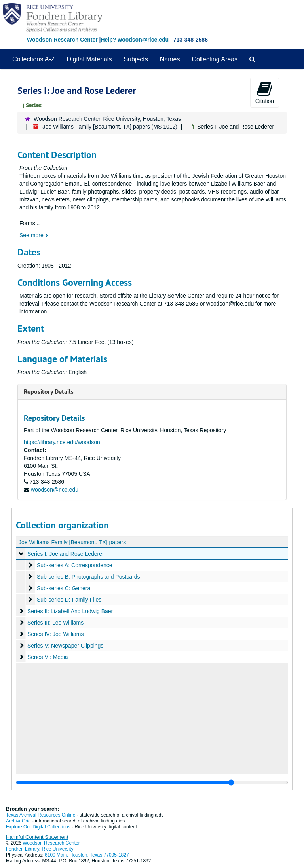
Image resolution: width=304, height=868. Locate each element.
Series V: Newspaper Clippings (65, 646)
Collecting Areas (215, 59)
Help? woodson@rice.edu (135, 40)
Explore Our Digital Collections (38, 827)
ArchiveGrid (18, 821)
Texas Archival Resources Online (41, 815)
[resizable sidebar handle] (152, 783)
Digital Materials (89, 59)
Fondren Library (23, 849)
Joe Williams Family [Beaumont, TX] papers (72, 542)
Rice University (58, 849)
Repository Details (49, 392)
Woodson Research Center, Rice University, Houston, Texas (107, 119)
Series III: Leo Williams (55, 623)
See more (34, 235)
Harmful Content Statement (37, 837)
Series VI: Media (48, 657)
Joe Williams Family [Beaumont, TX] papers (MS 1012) (110, 127)
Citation (265, 92)
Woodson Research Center (62, 40)
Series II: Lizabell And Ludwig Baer (70, 611)
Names (170, 59)
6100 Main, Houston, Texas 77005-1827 (87, 855)
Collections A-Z (34, 59)
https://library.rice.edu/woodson (62, 442)
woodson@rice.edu (55, 490)
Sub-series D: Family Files (69, 600)
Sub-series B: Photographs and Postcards (88, 577)
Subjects (136, 59)
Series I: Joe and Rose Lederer (66, 554)
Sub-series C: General (64, 588)
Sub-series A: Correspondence (75, 565)
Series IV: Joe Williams (56, 634)
